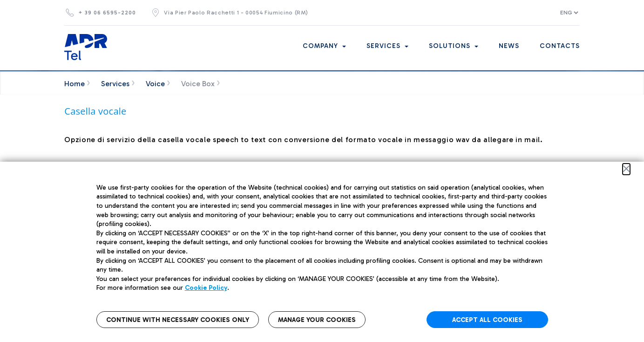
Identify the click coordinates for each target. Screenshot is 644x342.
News (509, 46)
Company (324, 46)
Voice (155, 84)
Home (75, 84)
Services (387, 46)
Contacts (560, 46)
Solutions (454, 46)
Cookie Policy (206, 288)
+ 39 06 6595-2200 (107, 13)
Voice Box (198, 84)
